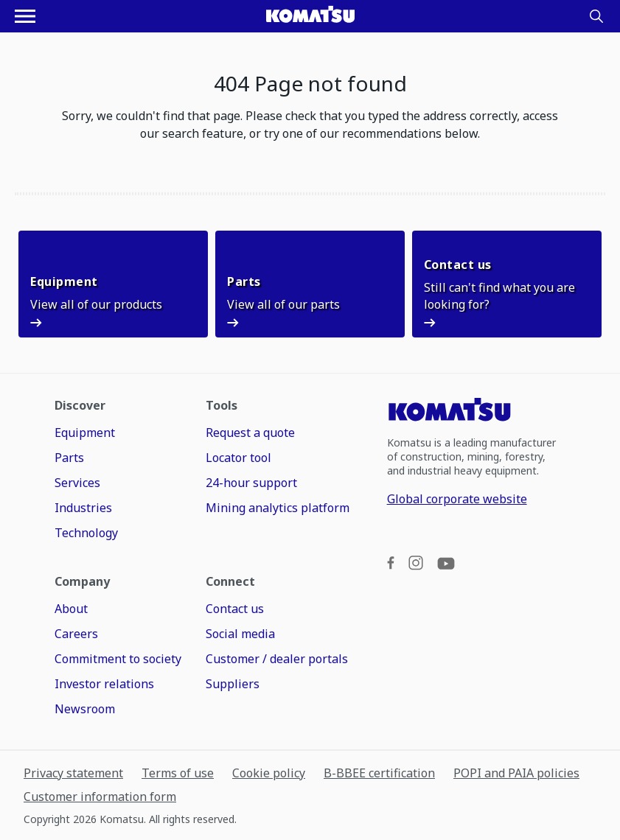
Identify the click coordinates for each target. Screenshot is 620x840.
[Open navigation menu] (25, 16)
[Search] (596, 16)
